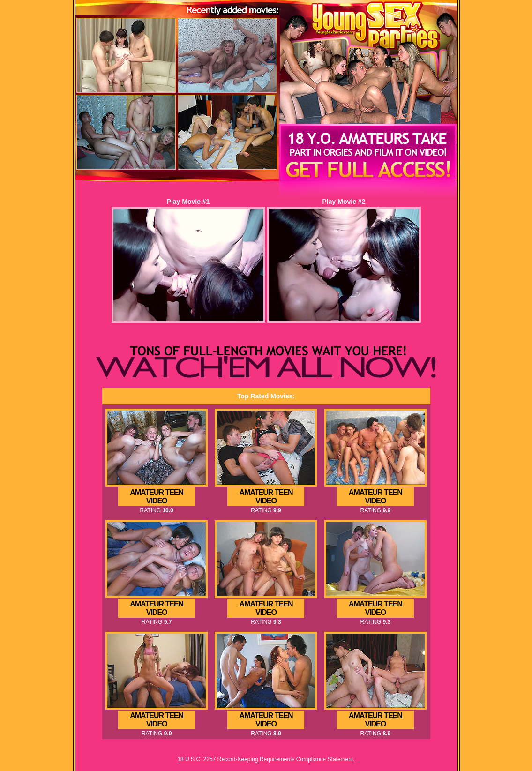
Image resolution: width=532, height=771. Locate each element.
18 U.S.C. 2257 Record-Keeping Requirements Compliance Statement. (266, 759)
